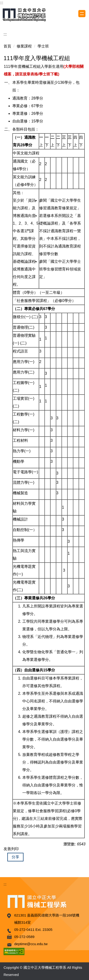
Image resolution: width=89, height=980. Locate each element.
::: (2, 3)
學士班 (43, 46)
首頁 (7, 46)
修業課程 (24, 46)
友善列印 (11, 849)
